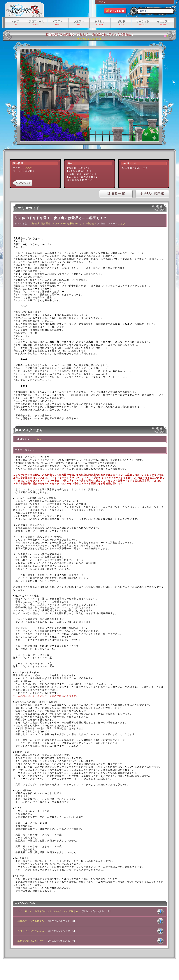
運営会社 (38, 970)
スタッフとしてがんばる (31, 931)
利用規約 (48, 970)
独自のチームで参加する (31, 921)
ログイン (101, 2)
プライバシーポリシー (64, 970)
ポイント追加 (116, 11)
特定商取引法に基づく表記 (85, 970)
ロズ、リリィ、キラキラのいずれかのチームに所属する (48, 911)
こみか (29, 168)
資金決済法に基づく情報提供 (110, 970)
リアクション (22, 183)
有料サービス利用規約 (133, 970)
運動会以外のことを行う (31, 941)
